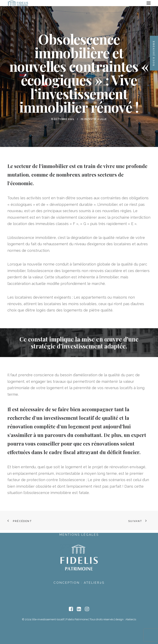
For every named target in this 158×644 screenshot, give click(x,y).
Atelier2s (131, 619)
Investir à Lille (95, 119)
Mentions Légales (79, 535)
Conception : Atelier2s (79, 583)
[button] (149, 3)
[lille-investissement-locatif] (18, 3)
